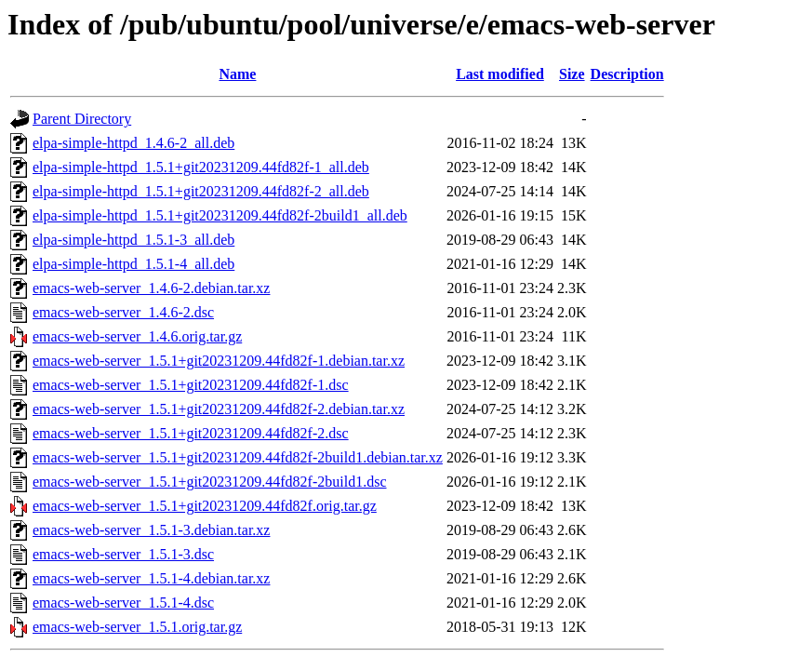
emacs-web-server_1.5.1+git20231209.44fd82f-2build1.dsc (210, 482)
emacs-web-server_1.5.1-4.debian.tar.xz (151, 578)
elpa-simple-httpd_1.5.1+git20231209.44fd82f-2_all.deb (201, 191)
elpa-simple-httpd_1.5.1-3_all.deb (133, 240)
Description (627, 74)
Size (572, 74)
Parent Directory (82, 119)
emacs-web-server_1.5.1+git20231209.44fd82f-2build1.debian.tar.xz (238, 457)
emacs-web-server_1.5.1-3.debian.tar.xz (151, 530)
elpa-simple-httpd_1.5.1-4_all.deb (133, 264)
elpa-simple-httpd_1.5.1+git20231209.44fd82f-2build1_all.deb (220, 215)
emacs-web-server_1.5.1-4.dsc (123, 603)
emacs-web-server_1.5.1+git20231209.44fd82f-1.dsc (191, 385)
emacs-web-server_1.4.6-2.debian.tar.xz (151, 288)
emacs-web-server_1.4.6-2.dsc (123, 312)
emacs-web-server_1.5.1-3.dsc (123, 554)
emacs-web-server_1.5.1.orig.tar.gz (137, 627)
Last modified (500, 74)
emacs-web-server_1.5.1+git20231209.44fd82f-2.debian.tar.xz (219, 409)
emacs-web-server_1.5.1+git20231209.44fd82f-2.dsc (191, 433)
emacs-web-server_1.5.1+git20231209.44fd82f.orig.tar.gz (205, 506)
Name (237, 74)
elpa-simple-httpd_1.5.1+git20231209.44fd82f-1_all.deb (201, 167)
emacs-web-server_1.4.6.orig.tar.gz (137, 336)
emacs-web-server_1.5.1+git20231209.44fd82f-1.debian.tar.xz (219, 361)
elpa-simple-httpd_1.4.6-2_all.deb (133, 143)
